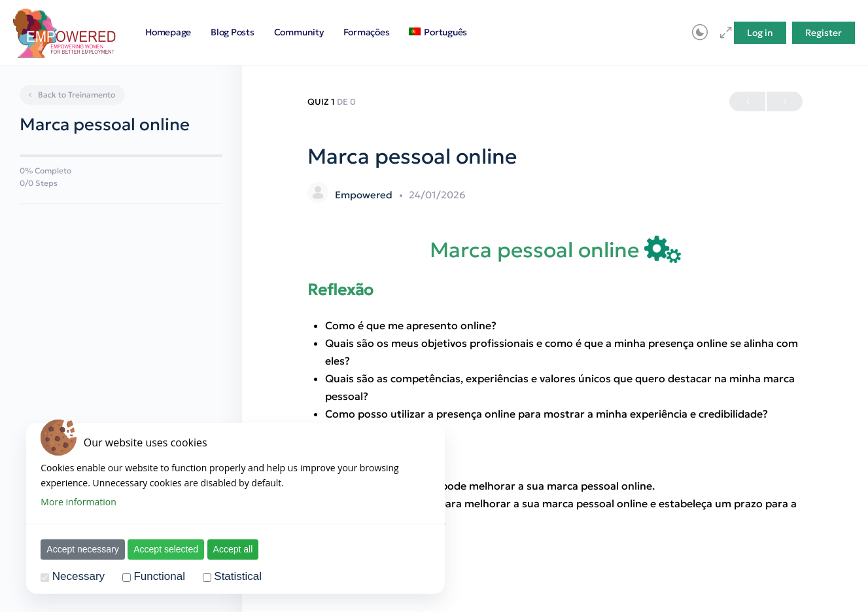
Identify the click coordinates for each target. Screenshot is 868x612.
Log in (760, 33)
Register (824, 33)
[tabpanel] (555, 383)
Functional (159, 576)
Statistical (238, 576)
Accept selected (166, 549)
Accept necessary (83, 549)
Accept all (233, 549)
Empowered (365, 195)
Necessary (78, 576)
